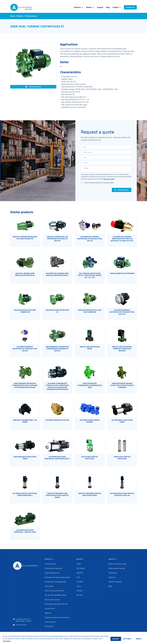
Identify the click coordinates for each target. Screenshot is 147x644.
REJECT (125, 639)
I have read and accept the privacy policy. (99, 186)
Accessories (49, 630)
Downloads (113, 576)
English (115, 7)
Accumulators (50, 612)
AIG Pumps (81, 572)
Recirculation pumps (52, 603)
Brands (88, 7)
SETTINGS (112, 639)
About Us (112, 581)
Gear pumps (49, 590)
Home (13, 16)
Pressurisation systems (53, 572)
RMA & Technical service (117, 567)
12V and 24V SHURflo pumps (55, 599)
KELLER (80, 599)
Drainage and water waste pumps (57, 581)
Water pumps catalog (117, 572)
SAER (79, 567)
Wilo (78, 581)
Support (98, 7)
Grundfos (80, 585)
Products (77, 7)
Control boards (50, 625)
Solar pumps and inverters (54, 594)
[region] (73, 638)
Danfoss (80, 594)
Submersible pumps (52, 576)
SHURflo (80, 576)
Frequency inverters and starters (57, 621)
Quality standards (115, 585)
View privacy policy (109, 182)
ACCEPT (138, 639)
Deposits (48, 617)
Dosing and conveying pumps (55, 585)
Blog (106, 7)
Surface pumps (31, 16)
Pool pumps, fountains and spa (56, 608)
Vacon (79, 590)
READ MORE (18, 641)
